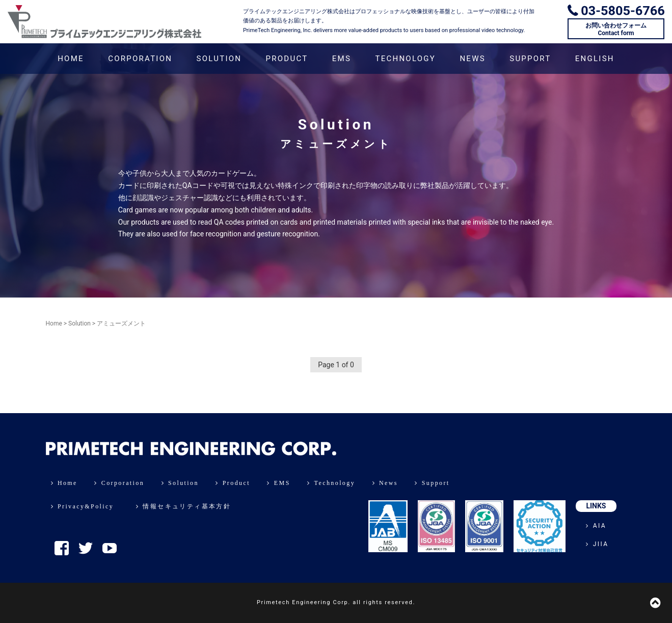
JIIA (597, 544)
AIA (596, 526)
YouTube (110, 548)
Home (54, 323)
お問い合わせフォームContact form (616, 29)
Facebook (62, 548)
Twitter (86, 548)
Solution (79, 323)
